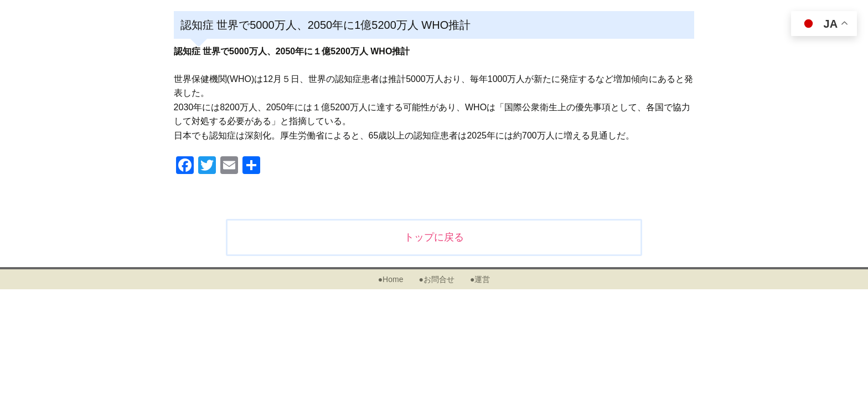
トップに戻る (434, 237)
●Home (391, 279)
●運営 (480, 279)
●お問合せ (436, 279)
